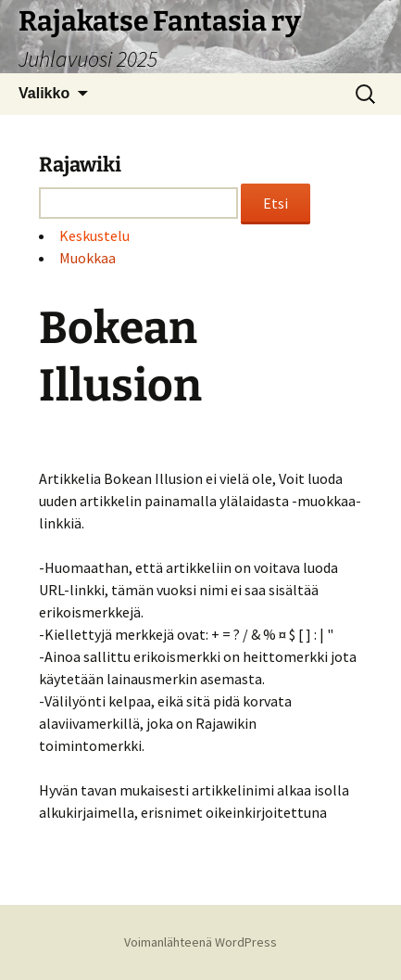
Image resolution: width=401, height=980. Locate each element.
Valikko (44, 93)
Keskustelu (94, 235)
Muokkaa (88, 258)
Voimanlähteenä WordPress (200, 942)
